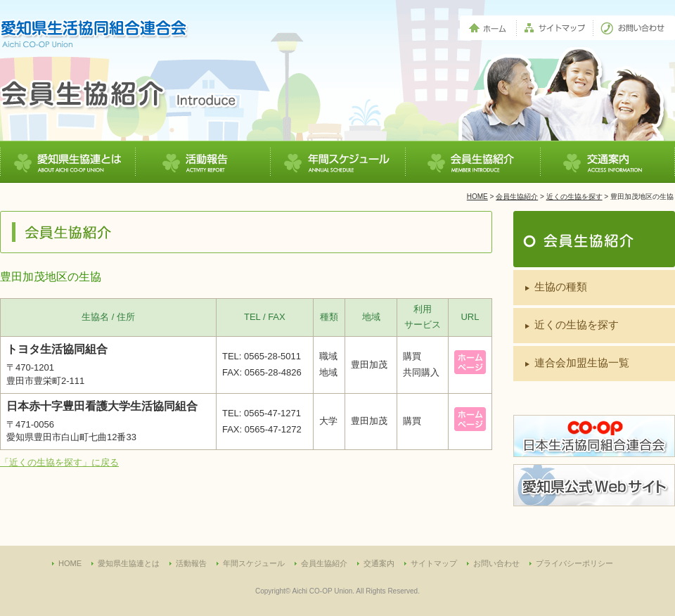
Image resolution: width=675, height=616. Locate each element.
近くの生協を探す (574, 197)
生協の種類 (561, 287)
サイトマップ (434, 563)
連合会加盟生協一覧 (582, 362)
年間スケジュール (254, 563)
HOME (477, 197)
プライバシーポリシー (574, 563)
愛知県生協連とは (129, 563)
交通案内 (379, 563)
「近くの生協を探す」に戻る (59, 462)
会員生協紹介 (517, 197)
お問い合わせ (496, 563)
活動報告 (191, 563)
